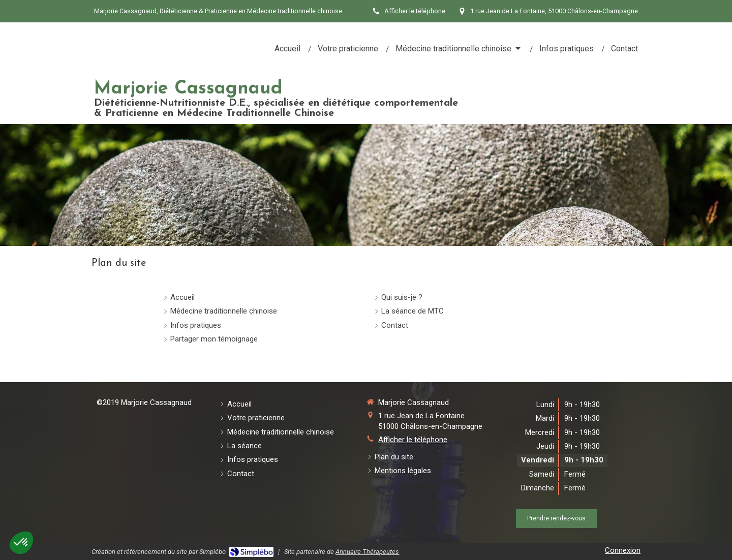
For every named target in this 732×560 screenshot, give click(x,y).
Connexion (623, 550)
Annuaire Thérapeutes (367, 552)
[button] (21, 543)
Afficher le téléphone (415, 11)
